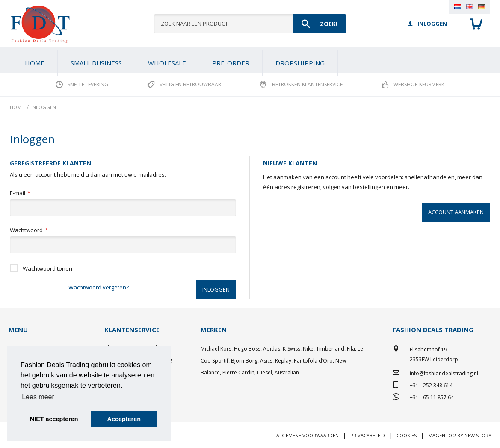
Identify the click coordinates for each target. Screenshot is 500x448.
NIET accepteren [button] (54, 419)
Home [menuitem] (35, 63)
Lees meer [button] (38, 397)
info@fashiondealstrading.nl (444, 373)
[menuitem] (96, 63)
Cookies (407, 435)
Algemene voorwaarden (308, 435)
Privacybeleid (368, 435)
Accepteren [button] (124, 419)
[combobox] (250, 24)
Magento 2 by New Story (460, 435)
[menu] (250, 60)
